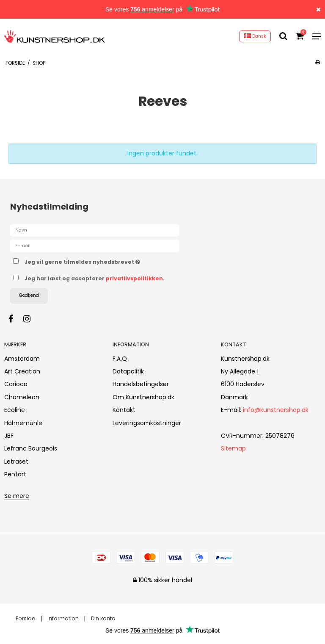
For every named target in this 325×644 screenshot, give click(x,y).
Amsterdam (22, 359)
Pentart (15, 474)
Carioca (16, 384)
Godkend (29, 295)
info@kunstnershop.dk (276, 410)
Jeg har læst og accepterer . (95, 278)
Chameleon (22, 397)
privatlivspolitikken (134, 278)
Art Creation (22, 371)
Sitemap (233, 448)
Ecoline (15, 410)
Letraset (16, 462)
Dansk (255, 36)
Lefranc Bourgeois (31, 448)
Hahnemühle (23, 423)
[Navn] (95, 230)
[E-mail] (95, 246)
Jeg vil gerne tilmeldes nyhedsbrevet (103, 260)
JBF (9, 436)
